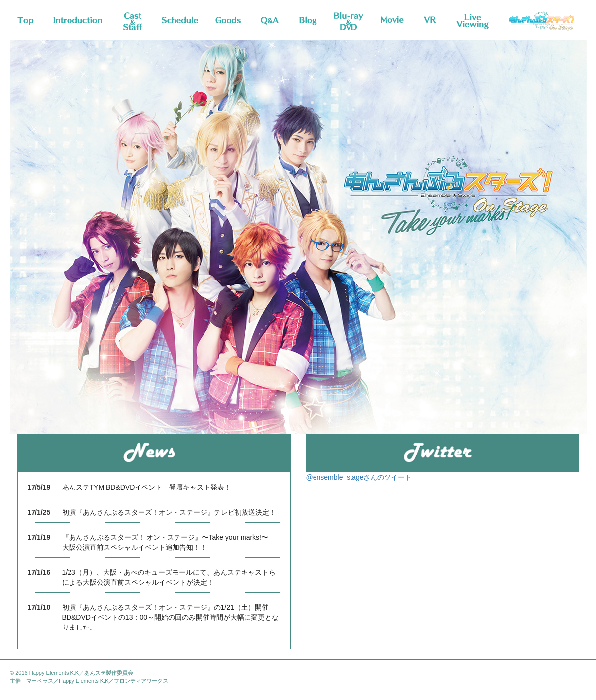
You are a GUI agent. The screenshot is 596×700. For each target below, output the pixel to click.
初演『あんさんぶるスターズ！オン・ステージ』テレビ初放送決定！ (169, 512)
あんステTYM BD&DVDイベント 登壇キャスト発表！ (147, 487)
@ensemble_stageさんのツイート (359, 477)
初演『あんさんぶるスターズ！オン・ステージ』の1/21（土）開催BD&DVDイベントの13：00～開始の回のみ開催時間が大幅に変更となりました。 (171, 617)
